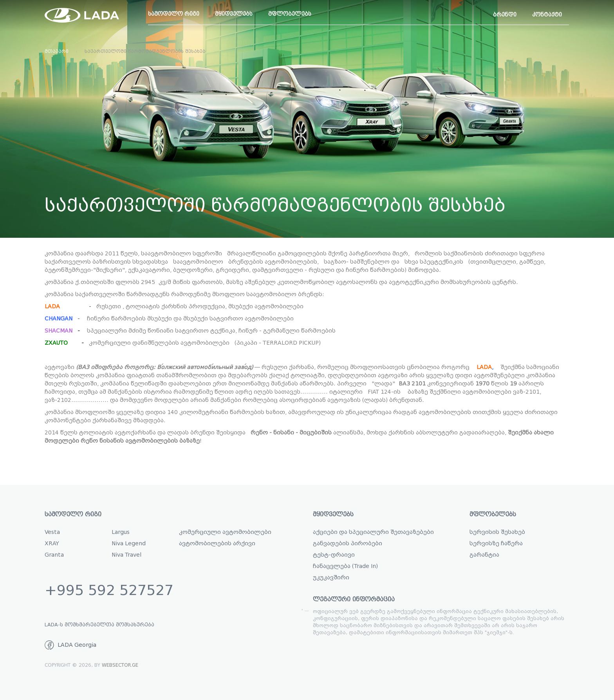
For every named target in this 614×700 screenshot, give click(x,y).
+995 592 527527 (109, 590)
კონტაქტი (547, 15)
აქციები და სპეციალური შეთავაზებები (373, 532)
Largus (121, 532)
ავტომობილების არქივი (217, 544)
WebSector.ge (120, 665)
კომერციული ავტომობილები (225, 532)
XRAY (52, 544)
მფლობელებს (290, 14)
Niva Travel (126, 555)
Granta (54, 555)
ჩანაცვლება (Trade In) (345, 566)
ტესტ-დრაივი (334, 555)
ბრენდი (505, 15)
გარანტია (484, 555)
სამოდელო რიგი (174, 14)
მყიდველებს (234, 14)
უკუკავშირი (331, 578)
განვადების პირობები (348, 544)
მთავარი (57, 51)
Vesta (52, 532)
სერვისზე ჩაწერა (496, 544)
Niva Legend (129, 544)
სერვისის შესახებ (497, 532)
